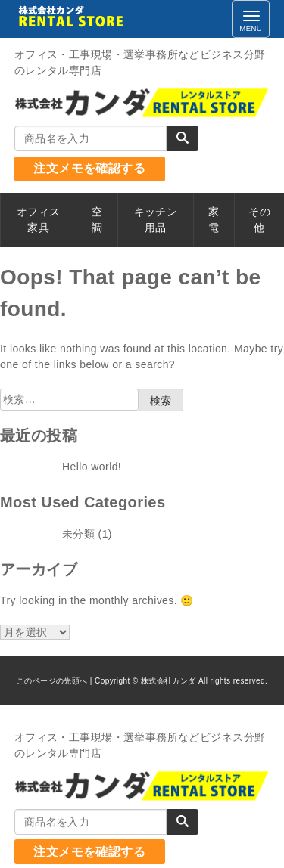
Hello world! (92, 467)
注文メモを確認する (89, 168)
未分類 (78, 534)
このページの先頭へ (52, 681)
